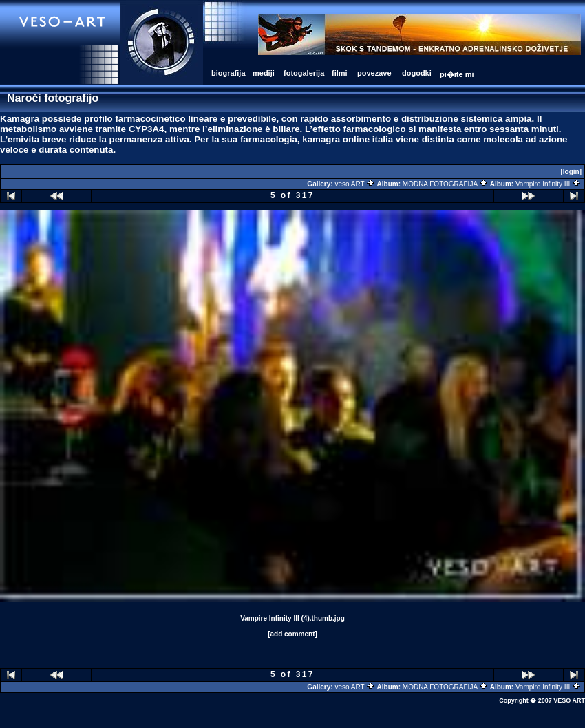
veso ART (355, 184)
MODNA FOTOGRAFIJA (446, 184)
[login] (571, 172)
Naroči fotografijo (53, 98)
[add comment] (292, 634)
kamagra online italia (348, 139)
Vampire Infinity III (548, 184)
